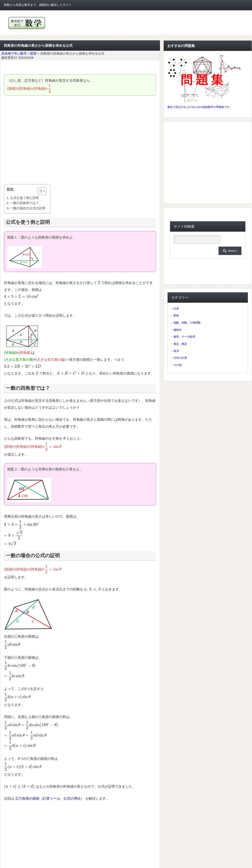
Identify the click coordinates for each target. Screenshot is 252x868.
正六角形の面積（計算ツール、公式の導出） (50, 798)
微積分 (178, 330)
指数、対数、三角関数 (187, 323)
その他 (178, 365)
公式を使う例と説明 (24, 198)
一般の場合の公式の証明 (28, 208)
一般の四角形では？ (24, 203)
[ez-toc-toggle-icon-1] (39, 191)
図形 (176, 315)
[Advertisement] (80, 140)
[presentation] (50, 89)
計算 (176, 309)
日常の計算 (180, 358)
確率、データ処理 (184, 337)
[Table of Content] (42, 191)
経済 (176, 351)
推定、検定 (180, 344)
